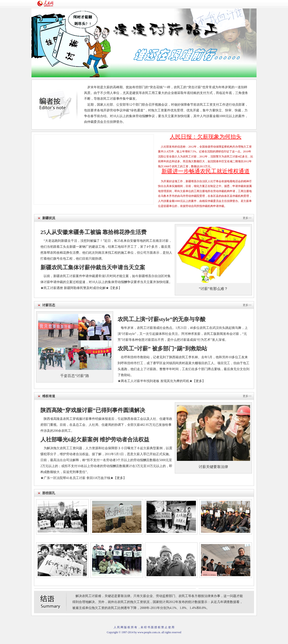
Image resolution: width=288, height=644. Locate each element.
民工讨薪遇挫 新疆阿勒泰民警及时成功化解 (75, 288)
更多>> (247, 218)
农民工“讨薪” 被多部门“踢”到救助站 (162, 349)
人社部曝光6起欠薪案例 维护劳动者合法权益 (95, 440)
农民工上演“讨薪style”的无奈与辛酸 (162, 319)
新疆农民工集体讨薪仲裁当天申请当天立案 (93, 267)
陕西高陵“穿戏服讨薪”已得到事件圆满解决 (93, 410)
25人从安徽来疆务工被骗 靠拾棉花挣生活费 (93, 232)
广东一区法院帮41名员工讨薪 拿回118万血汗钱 (77, 478)
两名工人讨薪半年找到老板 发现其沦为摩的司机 (155, 381)
